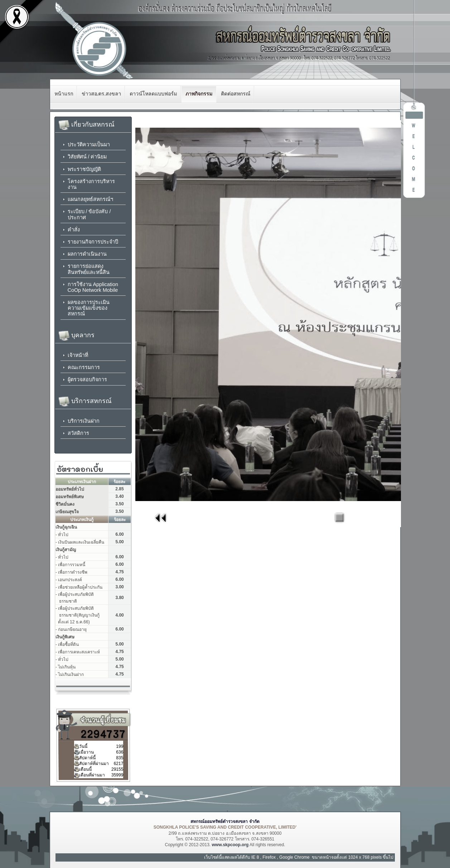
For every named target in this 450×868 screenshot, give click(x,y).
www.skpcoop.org (230, 845)
